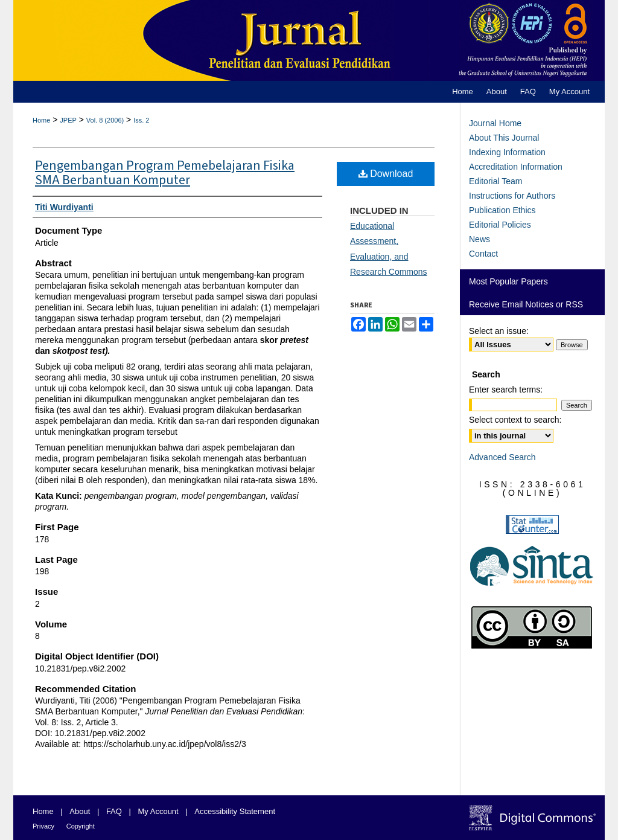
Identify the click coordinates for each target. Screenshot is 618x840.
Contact (483, 254)
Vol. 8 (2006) (105, 120)
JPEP (68, 120)
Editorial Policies (500, 225)
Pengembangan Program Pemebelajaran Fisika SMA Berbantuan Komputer (165, 173)
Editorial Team (495, 181)
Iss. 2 (141, 120)
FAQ (114, 811)
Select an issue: (499, 331)
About (80, 811)
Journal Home (495, 123)
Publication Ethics (502, 210)
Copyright (81, 826)
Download (386, 174)
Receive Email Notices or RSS (526, 304)
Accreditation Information (516, 167)
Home (41, 120)
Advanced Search (502, 457)
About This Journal (504, 138)
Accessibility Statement (235, 811)
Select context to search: (515, 420)
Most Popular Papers (508, 281)
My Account (158, 811)
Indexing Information (507, 152)
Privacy (43, 826)
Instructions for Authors (512, 196)
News (479, 239)
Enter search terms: (506, 390)
